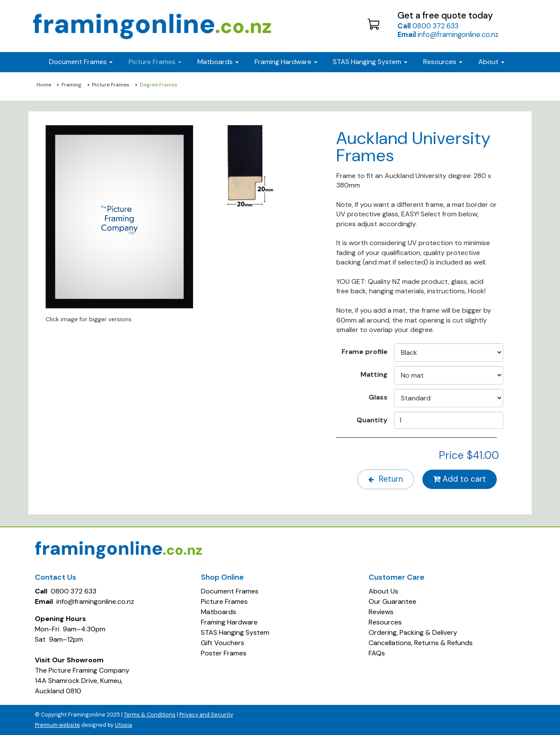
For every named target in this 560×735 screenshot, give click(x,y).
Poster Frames (224, 653)
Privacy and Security (206, 715)
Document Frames (230, 591)
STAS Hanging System (235, 632)
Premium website (57, 725)
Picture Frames (111, 85)
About (491, 62)
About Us (383, 591)
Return (386, 479)
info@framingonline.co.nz (448, 34)
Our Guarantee (392, 601)
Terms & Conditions (150, 715)
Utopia (123, 725)
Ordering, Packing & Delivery (413, 632)
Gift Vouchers (223, 643)
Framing (71, 85)
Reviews (381, 612)
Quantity (372, 420)
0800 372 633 (428, 26)
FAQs (377, 653)
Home (44, 85)
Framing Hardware (229, 622)
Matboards (218, 612)
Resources (443, 62)
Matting (374, 374)
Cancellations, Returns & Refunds (421, 643)
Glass (378, 397)
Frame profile (365, 351)
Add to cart (460, 479)
